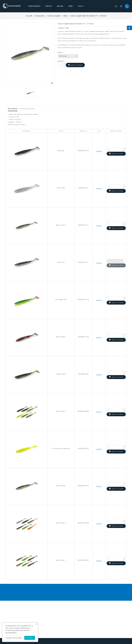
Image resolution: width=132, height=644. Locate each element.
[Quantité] (60, 65)
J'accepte (30, 638)
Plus (80, 6)
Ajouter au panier (75, 65)
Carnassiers (35, 6)
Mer (71, 6)
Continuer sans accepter (14, 638)
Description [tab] (13, 109)
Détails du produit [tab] (27, 109)
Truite (49, 6)
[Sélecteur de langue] (129, 28)
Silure (61, 6)
